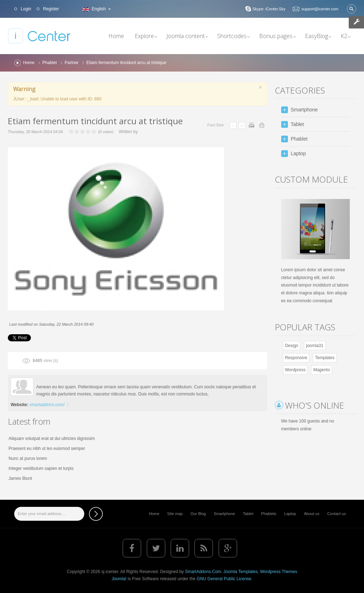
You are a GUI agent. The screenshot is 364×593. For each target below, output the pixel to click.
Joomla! (119, 579)
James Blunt (20, 478)
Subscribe (96, 514)
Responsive (296, 358)
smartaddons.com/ (47, 405)
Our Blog (198, 514)
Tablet (248, 514)
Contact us (336, 514)
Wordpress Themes (279, 572)
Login (25, 9)
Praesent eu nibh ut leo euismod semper (47, 448)
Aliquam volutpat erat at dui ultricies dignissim (52, 439)
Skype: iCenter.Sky (269, 9)
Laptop (290, 514)
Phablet (50, 63)
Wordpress (295, 370)
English (96, 9)
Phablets (269, 514)
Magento (322, 370)
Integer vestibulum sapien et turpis (41, 468)
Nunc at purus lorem (28, 458)
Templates (325, 358)
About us (312, 514)
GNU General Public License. (224, 579)
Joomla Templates (240, 572)
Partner (72, 63)
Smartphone (224, 514)
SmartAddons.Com (203, 572)
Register (50, 9)
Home (29, 63)
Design (292, 346)
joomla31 (315, 346)
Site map (175, 514)
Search (352, 9)
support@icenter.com (320, 9)
